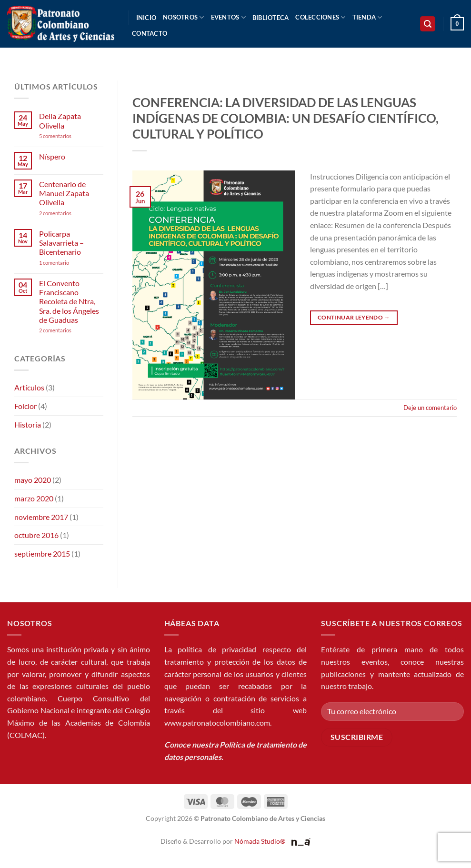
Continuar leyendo (354, 317)
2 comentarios (68, 213)
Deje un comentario (430, 408)
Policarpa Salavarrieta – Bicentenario (61, 243)
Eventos (228, 17)
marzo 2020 (34, 498)
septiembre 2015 (42, 554)
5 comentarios (64, 136)
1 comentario (69, 263)
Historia (28, 424)
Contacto (150, 33)
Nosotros (184, 17)
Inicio (146, 18)
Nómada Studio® (260, 841)
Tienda (367, 17)
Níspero (52, 156)
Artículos (29, 387)
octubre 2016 (36, 535)
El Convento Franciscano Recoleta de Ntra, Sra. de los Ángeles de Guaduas (69, 301)
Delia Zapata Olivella (60, 120)
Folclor (25, 406)
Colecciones (320, 17)
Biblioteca (271, 18)
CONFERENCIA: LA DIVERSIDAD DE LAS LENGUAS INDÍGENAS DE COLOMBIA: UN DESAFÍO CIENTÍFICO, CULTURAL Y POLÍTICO (286, 118)
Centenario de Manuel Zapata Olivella (64, 193)
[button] (428, 24)
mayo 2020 (33, 480)
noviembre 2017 (41, 517)
